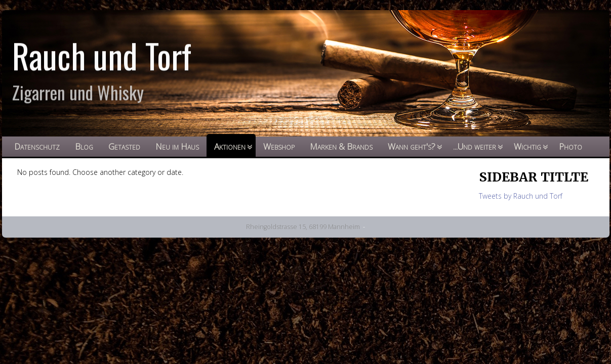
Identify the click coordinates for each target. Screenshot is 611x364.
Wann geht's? (412, 146)
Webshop (279, 146)
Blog (84, 146)
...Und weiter (475, 146)
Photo (571, 146)
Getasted (124, 146)
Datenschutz (37, 146)
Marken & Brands (341, 146)
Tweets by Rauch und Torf (521, 196)
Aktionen (230, 146)
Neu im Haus (177, 146)
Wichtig (527, 146)
